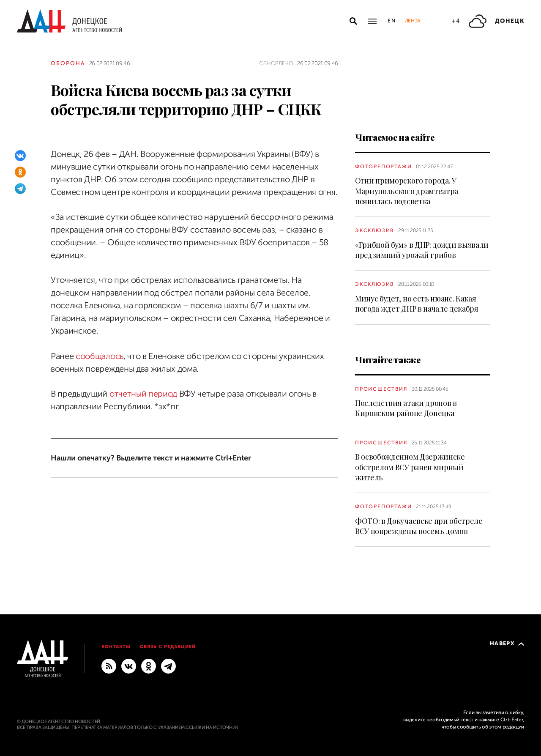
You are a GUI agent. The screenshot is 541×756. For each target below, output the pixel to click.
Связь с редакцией (168, 647)
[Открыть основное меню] (372, 21)
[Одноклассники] (20, 172)
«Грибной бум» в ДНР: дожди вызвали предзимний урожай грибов (422, 250)
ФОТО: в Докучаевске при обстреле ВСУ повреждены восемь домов (419, 526)
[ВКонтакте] (20, 156)
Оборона (68, 63)
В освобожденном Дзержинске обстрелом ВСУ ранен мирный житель (410, 467)
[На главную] (69, 21)
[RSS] (109, 666)
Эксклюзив (374, 230)
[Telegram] (20, 189)
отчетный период (143, 394)
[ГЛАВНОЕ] (168, 666)
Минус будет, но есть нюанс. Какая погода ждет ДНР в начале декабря (417, 304)
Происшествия (381, 389)
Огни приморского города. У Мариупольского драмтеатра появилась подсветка (407, 191)
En (392, 21)
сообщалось (100, 356)
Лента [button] (413, 21)
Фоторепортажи (383, 167)
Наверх (507, 643)
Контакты (116, 647)
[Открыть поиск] (353, 21)
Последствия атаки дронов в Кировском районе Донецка (406, 408)
